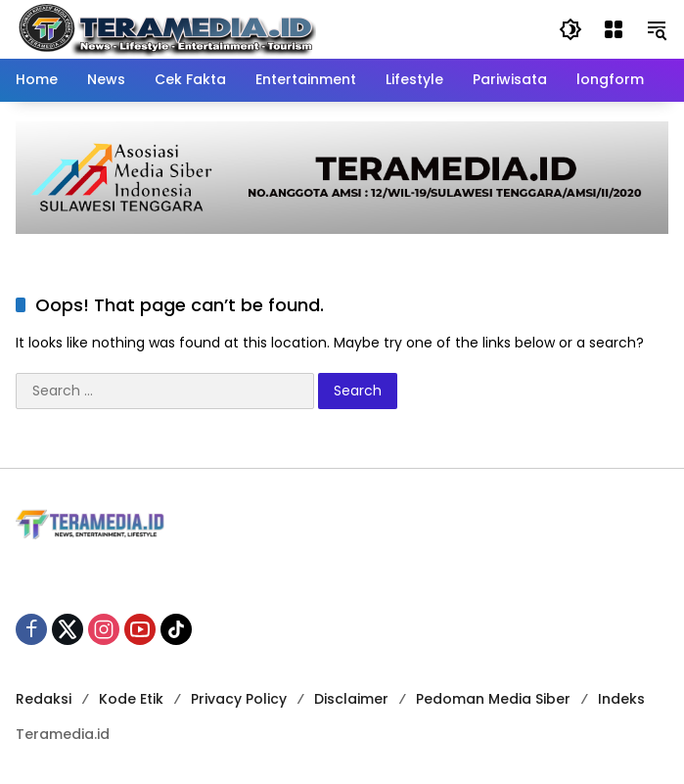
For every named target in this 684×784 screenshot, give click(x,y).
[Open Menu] (614, 29)
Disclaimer (351, 699)
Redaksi (44, 699)
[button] (570, 29)
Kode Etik (131, 699)
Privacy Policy (239, 699)
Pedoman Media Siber (493, 699)
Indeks (621, 699)
